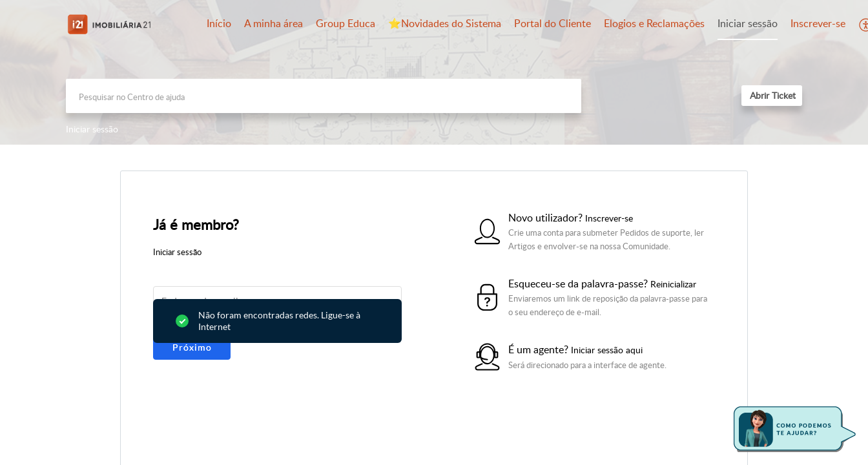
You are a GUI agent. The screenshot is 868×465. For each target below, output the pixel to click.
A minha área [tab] (274, 23)
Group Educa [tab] (346, 23)
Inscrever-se (818, 23)
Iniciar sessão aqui (607, 350)
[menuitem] (748, 25)
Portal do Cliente (553, 23)
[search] (324, 96)
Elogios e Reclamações (654, 23)
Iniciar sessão (748, 23)
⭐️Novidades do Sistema (445, 23)
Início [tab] (219, 23)
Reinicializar (673, 284)
